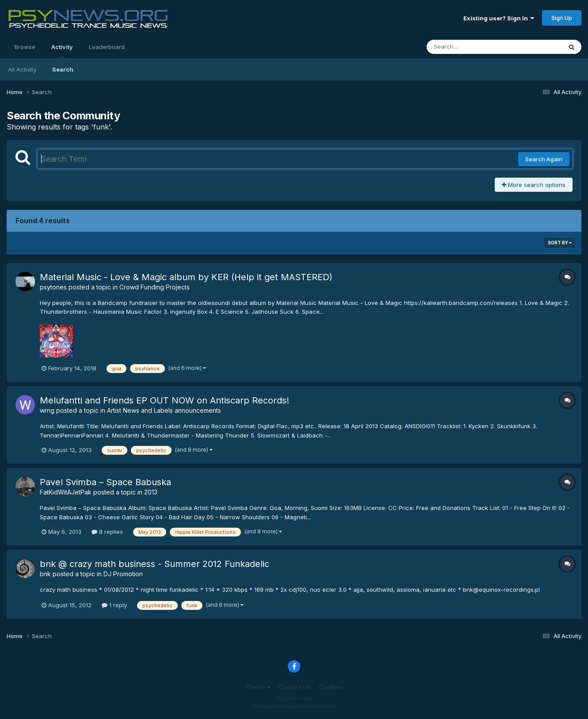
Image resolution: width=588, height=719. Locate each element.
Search (63, 69)
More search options (534, 185)
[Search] (470, 47)
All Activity (22, 69)
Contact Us (295, 687)
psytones (53, 287)
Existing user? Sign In (499, 18)
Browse (25, 47)
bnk (45, 574)
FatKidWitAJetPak (66, 492)
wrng (47, 410)
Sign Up (562, 18)
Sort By (560, 243)
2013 (151, 492)
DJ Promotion (123, 574)
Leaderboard (107, 47)
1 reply (114, 605)
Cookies (331, 687)
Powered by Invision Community (294, 706)
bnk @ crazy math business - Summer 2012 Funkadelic (155, 564)
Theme (258, 687)
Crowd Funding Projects (155, 287)
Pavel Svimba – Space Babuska (105, 482)
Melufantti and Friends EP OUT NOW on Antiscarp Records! (164, 400)
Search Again (544, 159)
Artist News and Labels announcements (164, 410)
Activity (62, 51)
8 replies (107, 532)
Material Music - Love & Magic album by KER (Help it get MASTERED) (186, 277)
